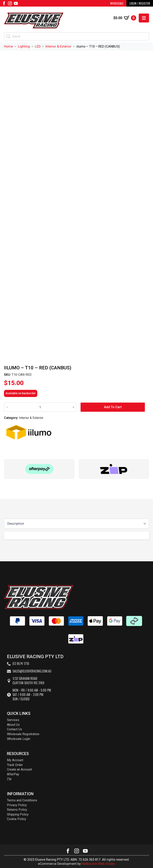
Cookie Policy (17, 819)
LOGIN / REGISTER (140, 3)
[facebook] (4, 3)
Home (8, 46)
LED (38, 46)
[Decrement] (7, 407)
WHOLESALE (117, 3)
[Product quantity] (40, 407)
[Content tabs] (76, 524)
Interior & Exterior (58, 46)
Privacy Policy (17, 805)
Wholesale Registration (23, 734)
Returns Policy (17, 810)
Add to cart (113, 407)
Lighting (24, 46)
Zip (9, 779)
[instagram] (10, 3)
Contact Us (14, 729)
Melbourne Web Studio (98, 864)
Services (13, 720)
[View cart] (125, 18)
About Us (13, 725)
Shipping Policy (18, 814)
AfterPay (13, 774)
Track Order (15, 765)
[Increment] (73, 407)
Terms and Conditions (22, 800)
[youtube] (16, 3)
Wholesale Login (19, 739)
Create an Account (19, 769)
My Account (15, 760)
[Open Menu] (144, 18)
